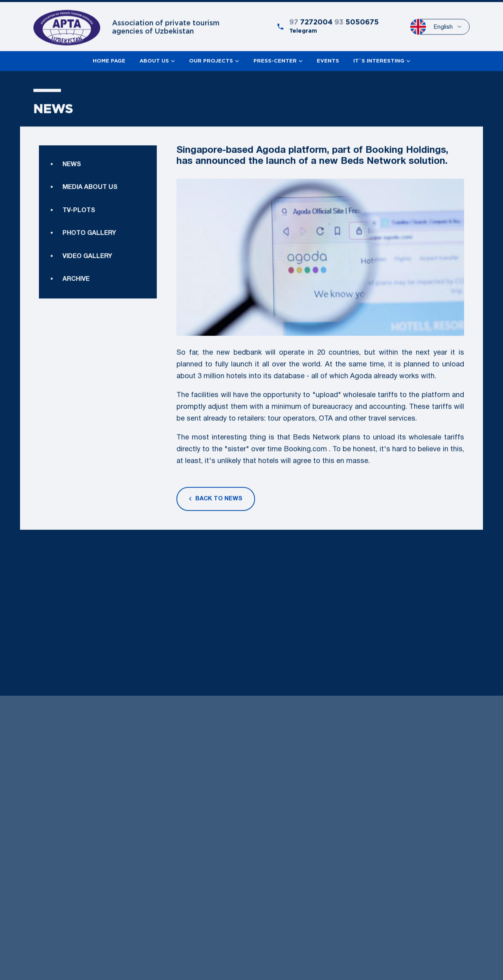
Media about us (90, 210)
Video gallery (87, 311)
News (72, 187)
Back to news (216, 503)
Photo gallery (89, 256)
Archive (76, 334)
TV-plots (79, 233)
